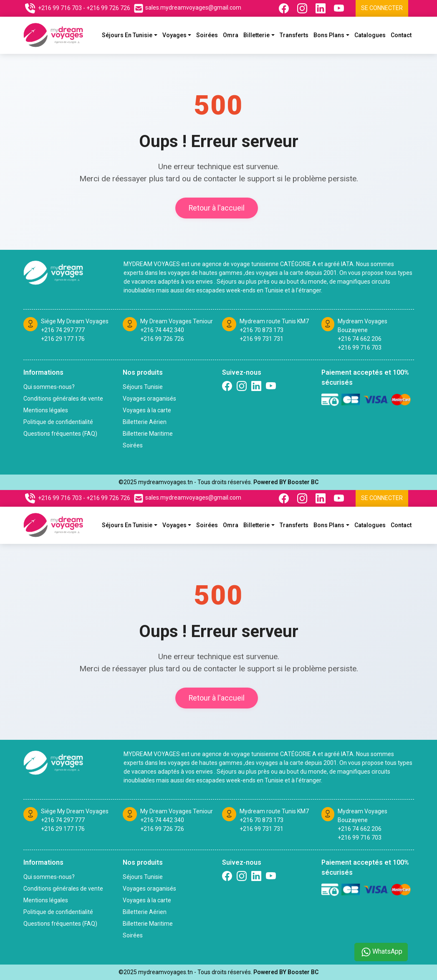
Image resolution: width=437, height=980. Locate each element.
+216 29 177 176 (63, 339)
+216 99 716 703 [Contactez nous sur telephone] (60, 8)
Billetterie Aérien (145, 422)
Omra (231, 35)
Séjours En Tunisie (127, 35)
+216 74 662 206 (360, 339)
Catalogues (370, 35)
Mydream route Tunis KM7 (274, 321)
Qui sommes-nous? (49, 387)
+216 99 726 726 (162, 339)
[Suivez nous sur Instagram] (303, 8)
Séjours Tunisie (143, 387)
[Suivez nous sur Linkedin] (321, 8)
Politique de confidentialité (58, 422)
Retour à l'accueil (217, 208)
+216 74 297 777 (63, 330)
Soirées (207, 35)
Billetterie (256, 35)
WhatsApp (381, 952)
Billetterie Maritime (148, 434)
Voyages (174, 35)
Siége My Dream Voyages (75, 321)
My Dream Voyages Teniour (177, 321)
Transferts (294, 35)
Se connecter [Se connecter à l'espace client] (382, 8)
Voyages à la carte (147, 410)
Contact (401, 35)
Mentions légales (46, 410)
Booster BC (303, 482)
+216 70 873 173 (261, 330)
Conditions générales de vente (63, 399)
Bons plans (329, 35)
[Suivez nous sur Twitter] (271, 386)
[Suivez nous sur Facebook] (285, 8)
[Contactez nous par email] (187, 8)
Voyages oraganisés (149, 399)
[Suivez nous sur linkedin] (256, 386)
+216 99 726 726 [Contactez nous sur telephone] (108, 8)
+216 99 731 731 (261, 339)
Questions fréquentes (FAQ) (60, 434)
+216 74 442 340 (162, 330)
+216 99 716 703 (360, 348)
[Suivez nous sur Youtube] (340, 8)
